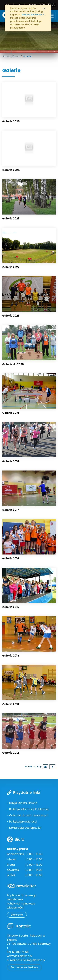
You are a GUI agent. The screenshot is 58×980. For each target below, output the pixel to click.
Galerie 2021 (11, 316)
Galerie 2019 (11, 413)
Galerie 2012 (11, 753)
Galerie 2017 (11, 510)
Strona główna (11, 56)
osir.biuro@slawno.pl (31, 960)
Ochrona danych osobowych (29, 815)
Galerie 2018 (11, 461)
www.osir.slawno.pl (20, 956)
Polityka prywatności (23, 822)
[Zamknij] (44, 8)
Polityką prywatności (33, 15)
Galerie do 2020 (13, 364)
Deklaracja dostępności (25, 828)
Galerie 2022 (11, 267)
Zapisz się (17, 915)
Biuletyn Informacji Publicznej (29, 809)
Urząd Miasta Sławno (23, 803)
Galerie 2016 (11, 559)
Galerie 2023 (11, 219)
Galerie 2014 (11, 656)
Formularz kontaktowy (25, 967)
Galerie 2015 (11, 607)
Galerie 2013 (11, 704)
